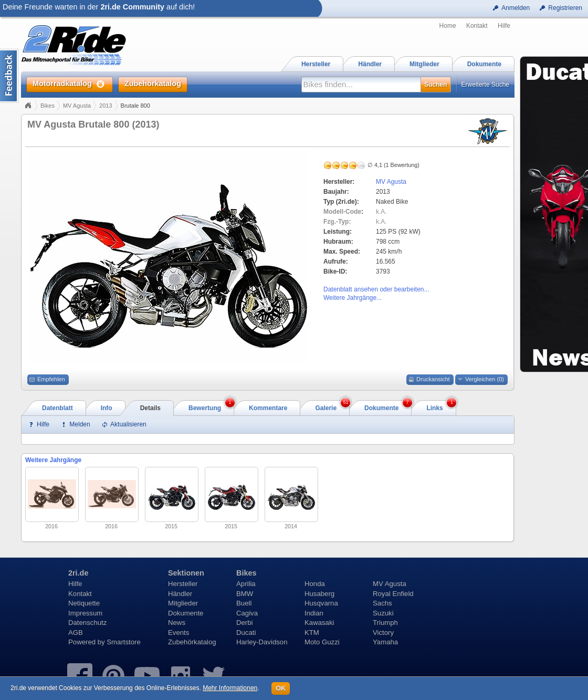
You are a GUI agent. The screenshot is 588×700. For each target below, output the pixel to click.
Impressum (85, 613)
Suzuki (383, 613)
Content (9, 76)
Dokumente (186, 613)
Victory (383, 633)
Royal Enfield (393, 594)
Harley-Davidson (262, 642)
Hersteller (183, 584)
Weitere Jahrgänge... (353, 298)
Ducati (246, 633)
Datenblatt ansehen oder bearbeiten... (376, 289)
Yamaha (385, 642)
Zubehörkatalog (192, 642)
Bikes (48, 106)
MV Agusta (77, 106)
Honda (315, 584)
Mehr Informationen (230, 688)
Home (448, 26)
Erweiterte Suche (485, 85)
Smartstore (124, 642)
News (177, 623)
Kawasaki (319, 623)
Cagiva (247, 613)
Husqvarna (321, 603)
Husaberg (319, 594)
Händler (180, 594)
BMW (245, 594)
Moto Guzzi (322, 642)
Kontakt (477, 26)
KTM (312, 633)
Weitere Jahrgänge (53, 460)
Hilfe (504, 26)
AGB (76, 633)
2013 (106, 106)
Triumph (385, 623)
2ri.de (78, 573)
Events (178, 633)
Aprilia (246, 584)
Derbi (245, 623)
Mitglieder (183, 603)
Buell (244, 603)
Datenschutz (87, 623)
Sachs (382, 603)
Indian (314, 613)
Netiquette (84, 603)
